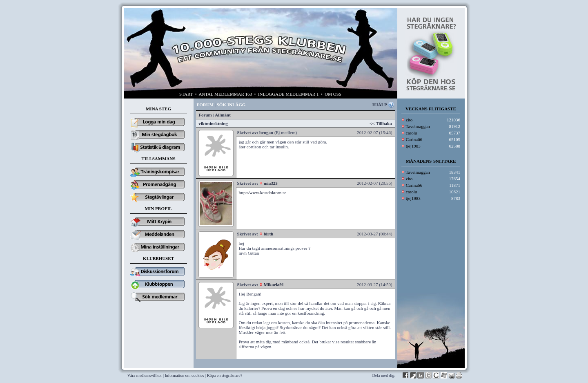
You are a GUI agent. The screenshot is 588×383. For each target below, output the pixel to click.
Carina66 (414, 139)
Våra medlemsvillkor (145, 375)
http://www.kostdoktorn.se (263, 193)
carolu (411, 133)
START (186, 94)
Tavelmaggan (418, 126)
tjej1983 (413, 146)
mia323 (271, 183)
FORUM (205, 105)
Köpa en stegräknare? (225, 375)
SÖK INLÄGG (231, 105)
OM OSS (333, 94)
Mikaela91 (274, 284)
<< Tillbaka (381, 123)
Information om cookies (185, 375)
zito (409, 120)
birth (269, 234)
